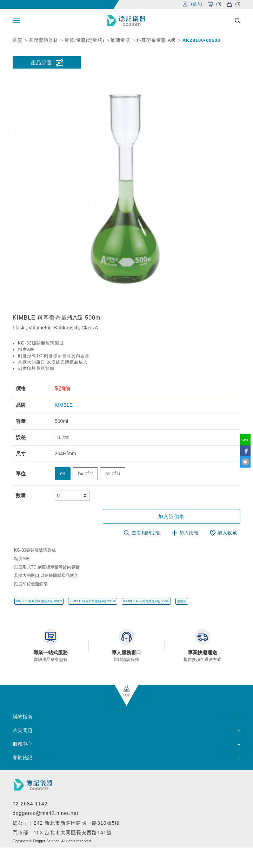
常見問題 (22, 730)
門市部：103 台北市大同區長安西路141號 (62, 832)
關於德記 (22, 757)
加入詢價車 (184, 516)
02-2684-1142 (30, 803)
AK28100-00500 (201, 40)
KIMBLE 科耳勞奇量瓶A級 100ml (39, 601)
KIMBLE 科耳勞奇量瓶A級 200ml (93, 601)
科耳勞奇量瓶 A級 (156, 40)
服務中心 (22, 744)
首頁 (18, 40)
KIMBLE (64, 405)
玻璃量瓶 (120, 40)
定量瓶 (182, 601)
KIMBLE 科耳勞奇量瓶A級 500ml (146, 601)
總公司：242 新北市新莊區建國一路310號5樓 (66, 822)
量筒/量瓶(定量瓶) (84, 40)
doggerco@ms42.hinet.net (45, 813)
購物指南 (22, 716)
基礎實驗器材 (44, 40)
